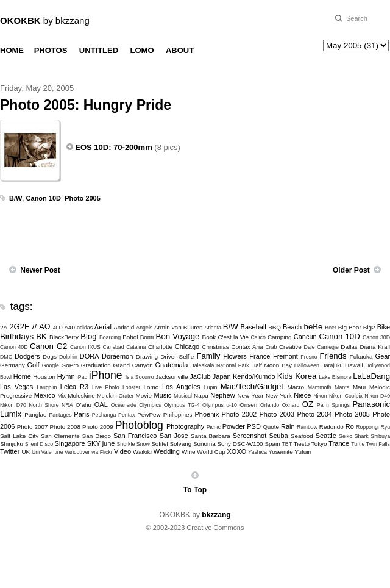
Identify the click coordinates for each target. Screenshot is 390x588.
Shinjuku (12, 444)
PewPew (149, 414)
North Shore (44, 405)
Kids (285, 376)
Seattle (326, 436)
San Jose (174, 436)
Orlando (270, 405)
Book (209, 337)
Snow (143, 444)
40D (58, 328)
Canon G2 (48, 346)
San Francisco (135, 436)
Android (124, 327)
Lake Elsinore (335, 377)
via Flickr (102, 452)
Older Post (351, 270)
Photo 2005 (83, 198)
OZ (308, 404)
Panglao (35, 414)
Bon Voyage (178, 336)
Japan (222, 376)
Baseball (253, 327)
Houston (44, 377)
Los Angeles (181, 387)
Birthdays (17, 336)
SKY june (101, 443)
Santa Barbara (211, 436)
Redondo (331, 427)
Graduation (96, 365)
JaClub (200, 376)
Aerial (103, 327)
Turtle (358, 444)
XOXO (237, 451)
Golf (33, 365)
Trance (339, 443)
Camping (280, 337)
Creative (290, 347)
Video (122, 451)
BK (41, 336)
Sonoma (204, 444)
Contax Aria (247, 347)
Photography (185, 426)
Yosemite (280, 452)
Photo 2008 (65, 427)
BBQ (275, 327)
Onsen (248, 405)
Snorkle (126, 444)
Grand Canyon (133, 365)
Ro (350, 426)
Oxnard (291, 405)
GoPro (70, 365)
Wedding (167, 451)
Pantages (60, 415)
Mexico (45, 395)
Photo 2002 (239, 414)
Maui (359, 387)
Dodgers (27, 356)
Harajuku (332, 365)
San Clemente (60, 436)
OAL (101, 404)
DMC (6, 357)
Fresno (309, 357)
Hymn (66, 376)
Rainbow (307, 427)
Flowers (235, 356)
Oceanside (124, 405)
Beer (331, 328)
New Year (250, 396)
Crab (271, 347)
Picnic (214, 427)
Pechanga (104, 415)
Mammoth (320, 387)
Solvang (180, 444)
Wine (189, 452)
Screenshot (250, 436)
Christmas (215, 347)
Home (22, 376)
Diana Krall (375, 347)
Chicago (187, 346)
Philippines (178, 414)
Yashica (257, 452)
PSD (254, 426)
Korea (306, 376)
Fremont (285, 356)
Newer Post (40, 270)
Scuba (279, 436)
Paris (81, 414)
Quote (271, 427)
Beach (292, 327)
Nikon (320, 396)
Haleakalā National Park (219, 365)
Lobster (131, 387)
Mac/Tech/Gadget (252, 386)
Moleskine (81, 396)
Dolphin (68, 357)
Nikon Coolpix (346, 396)
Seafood (302, 436)
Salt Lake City (19, 436)
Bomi (147, 337)
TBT (287, 444)
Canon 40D (14, 347)
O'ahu (83, 405)
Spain (272, 444)
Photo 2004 (314, 414)
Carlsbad (113, 347)
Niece (302, 395)
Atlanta (213, 328)
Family (208, 356)
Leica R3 (74, 387)
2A (4, 327)
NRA (67, 405)
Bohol (130, 337)
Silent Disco (39, 444)
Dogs (50, 357)
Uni (36, 452)
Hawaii (354, 365)
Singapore (70, 443)
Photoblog (139, 425)
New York (279, 396)
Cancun (305, 337)
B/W (16, 198)
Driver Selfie (177, 357)
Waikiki (142, 452)
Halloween (307, 365)
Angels (144, 328)
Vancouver (77, 452)
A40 (70, 327)
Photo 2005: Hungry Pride (86, 105)
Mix (62, 396)
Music (162, 395)
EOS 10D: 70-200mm (113, 147)
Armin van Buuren (179, 327)
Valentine (52, 452)
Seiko (346, 436)
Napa (201, 396)
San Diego (97, 436)
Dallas (349, 347)
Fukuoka (361, 357)
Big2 (369, 327)
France (260, 356)
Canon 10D (44, 198)
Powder (234, 426)
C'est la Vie (233, 337)
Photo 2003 (277, 414)
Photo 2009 (98, 427)
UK (26, 452)
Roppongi (367, 427)
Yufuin (303, 452)
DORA (90, 356)
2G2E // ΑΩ (30, 327)
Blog (88, 336)
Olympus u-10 (220, 405)
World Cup (211, 452)
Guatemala (171, 365)
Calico (258, 337)
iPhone (106, 375)
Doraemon (117, 356)
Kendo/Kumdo (254, 376)
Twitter (10, 451)
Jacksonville (172, 377)
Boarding (110, 337)
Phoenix (207, 414)
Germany (12, 365)
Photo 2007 (33, 427)
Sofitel (159, 444)
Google (51, 365)
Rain (288, 426)
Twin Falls (378, 444)
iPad (82, 377)
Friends (333, 356)
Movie (144, 396)
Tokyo (319, 444)
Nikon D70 (13, 405)
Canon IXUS (85, 347)
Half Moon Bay (271, 365)
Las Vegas (16, 387)
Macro (296, 387)
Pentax (126, 415)
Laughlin (47, 387)
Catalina (136, 347)
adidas (85, 328)
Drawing (147, 357)
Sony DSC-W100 (240, 444)
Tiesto (301, 444)
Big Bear (350, 327)
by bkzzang (45, 20)
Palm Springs (333, 405)
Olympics (150, 405)
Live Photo (105, 387)
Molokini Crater (115, 396)
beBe (314, 327)
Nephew (222, 395)
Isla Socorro (140, 377)
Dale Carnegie (321, 347)
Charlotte (160, 347)
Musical (183, 396)
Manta (342, 387)
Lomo (151, 387)
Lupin (211, 387)
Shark (362, 436)
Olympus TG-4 (182, 405)
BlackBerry (64, 337)
